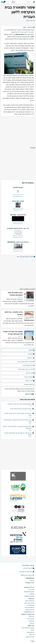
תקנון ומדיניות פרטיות (28, 628)
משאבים (32, 594)
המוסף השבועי (29, 377)
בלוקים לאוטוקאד (29, 592)
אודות (32, 630)
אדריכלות (30, 27)
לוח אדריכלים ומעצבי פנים (26, 362)
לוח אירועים (30, 373)
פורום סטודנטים (30, 607)
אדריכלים (31, 616)
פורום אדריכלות (30, 601)
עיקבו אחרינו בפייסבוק (27, 572)
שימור (25, 27)
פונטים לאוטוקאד (29, 596)
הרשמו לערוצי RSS (28, 575)
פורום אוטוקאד (30, 610)
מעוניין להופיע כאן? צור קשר (26, 257)
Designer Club (30, 583)
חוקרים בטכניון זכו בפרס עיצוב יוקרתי (21, 409)
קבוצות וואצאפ (29, 385)
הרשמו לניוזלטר (29, 568)
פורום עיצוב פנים (29, 603)
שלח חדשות (29, 394)
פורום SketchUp (29, 612)
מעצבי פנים (31, 619)
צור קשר (32, 634)
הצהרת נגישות (30, 637)
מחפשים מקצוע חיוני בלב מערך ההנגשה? (19, 404)
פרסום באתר (30, 632)
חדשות (32, 350)
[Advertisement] (18, 132)
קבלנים (32, 623)
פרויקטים (31, 358)
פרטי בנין (31, 589)
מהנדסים (31, 621)
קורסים (32, 580)
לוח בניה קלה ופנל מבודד (26, 369)
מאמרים (31, 354)
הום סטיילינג (31, 605)
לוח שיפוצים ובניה (29, 365)
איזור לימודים (30, 381)
